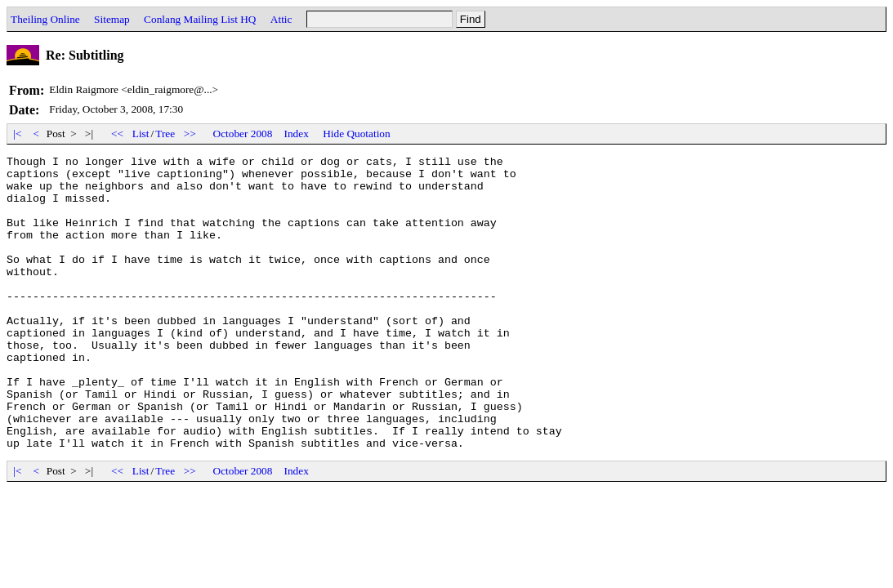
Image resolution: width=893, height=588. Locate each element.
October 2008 (243, 134)
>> (190, 134)
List (141, 134)
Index (296, 134)
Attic (281, 19)
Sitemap (112, 19)
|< (18, 134)
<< (118, 134)
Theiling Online (45, 19)
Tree (165, 134)
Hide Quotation (357, 134)
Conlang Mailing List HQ (200, 19)
